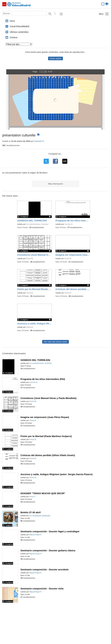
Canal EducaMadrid (19, 26)
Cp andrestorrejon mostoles (37, 224)
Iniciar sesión (55, 58)
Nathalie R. (39, 141)
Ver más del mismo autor (55, 342)
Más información (55, 184)
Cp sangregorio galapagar (40, 516)
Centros (14, 37)
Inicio (12, 21)
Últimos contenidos (19, 32)
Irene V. (32, 497)
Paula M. (30, 258)
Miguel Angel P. (36, 535)
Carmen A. (69, 224)
